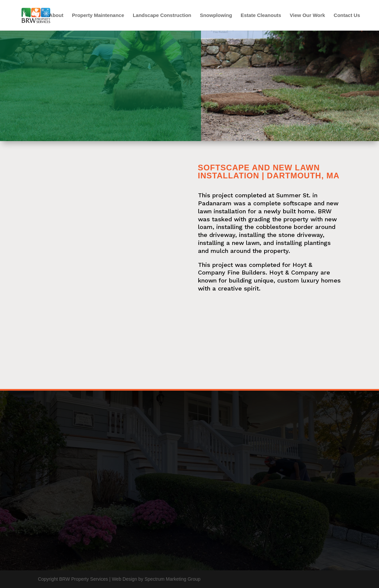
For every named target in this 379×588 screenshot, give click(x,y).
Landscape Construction (162, 15)
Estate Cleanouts (261, 15)
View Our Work (307, 15)
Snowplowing (216, 15)
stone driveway (301, 235)
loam (205, 227)
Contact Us (347, 15)
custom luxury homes (309, 280)
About (56, 15)
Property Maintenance (98, 15)
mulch (219, 251)
